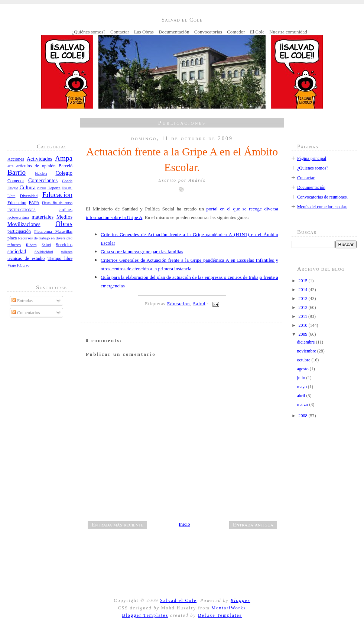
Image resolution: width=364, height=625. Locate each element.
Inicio (184, 524)
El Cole (257, 32)
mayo (302, 387)
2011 (304, 316)
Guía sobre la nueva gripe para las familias (142, 252)
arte (10, 166)
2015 (304, 281)
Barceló (66, 166)
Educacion (57, 195)
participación (19, 231)
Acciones (16, 159)
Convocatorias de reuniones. (322, 197)
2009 (304, 334)
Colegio (64, 173)
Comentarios (26, 313)
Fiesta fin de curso (57, 203)
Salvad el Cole (178, 600)
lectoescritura (18, 217)
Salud (46, 245)
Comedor (236, 32)
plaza (12, 238)
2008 (304, 416)
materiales (43, 217)
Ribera (31, 245)
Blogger (240, 600)
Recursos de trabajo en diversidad (45, 238)
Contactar (120, 32)
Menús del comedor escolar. (322, 207)
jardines (65, 210)
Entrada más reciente (117, 524)
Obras (64, 224)
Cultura (27, 187)
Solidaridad (44, 252)
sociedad (17, 251)
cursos (42, 188)
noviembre (307, 351)
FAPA (34, 203)
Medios (64, 217)
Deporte (54, 188)
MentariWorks (229, 608)
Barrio (17, 172)
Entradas (22, 301)
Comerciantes (43, 180)
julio (301, 378)
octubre (304, 360)
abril (301, 396)
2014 (304, 290)
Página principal (312, 158)
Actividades (40, 159)
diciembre (306, 342)
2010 (304, 325)
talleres (67, 252)
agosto (303, 369)
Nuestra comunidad (288, 32)
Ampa (64, 158)
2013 (304, 299)
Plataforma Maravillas (53, 231)
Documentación (174, 32)
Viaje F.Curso (18, 265)
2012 (304, 307)
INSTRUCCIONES (22, 210)
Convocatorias (208, 32)
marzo (303, 405)
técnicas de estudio (26, 258)
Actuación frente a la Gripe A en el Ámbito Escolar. (182, 159)
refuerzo (14, 245)
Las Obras (144, 32)
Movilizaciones (24, 224)
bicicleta (41, 173)
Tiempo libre (60, 258)
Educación (17, 203)
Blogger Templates (145, 615)
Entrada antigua (253, 524)
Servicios (64, 245)
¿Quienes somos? (313, 168)
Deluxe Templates (220, 615)
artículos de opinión (36, 166)
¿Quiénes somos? (89, 32)
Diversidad (29, 196)
